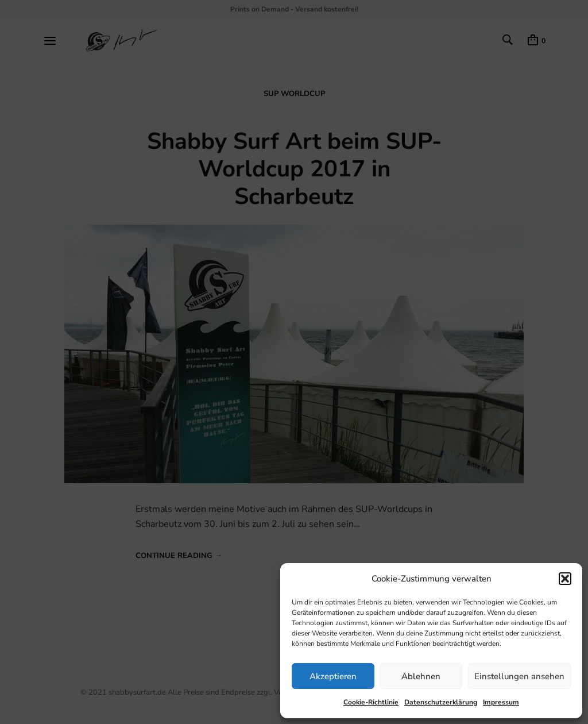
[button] (565, 579)
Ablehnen (421, 676)
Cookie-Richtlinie (371, 702)
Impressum (501, 702)
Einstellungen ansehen (519, 676)
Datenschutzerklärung (441, 702)
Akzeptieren (333, 676)
